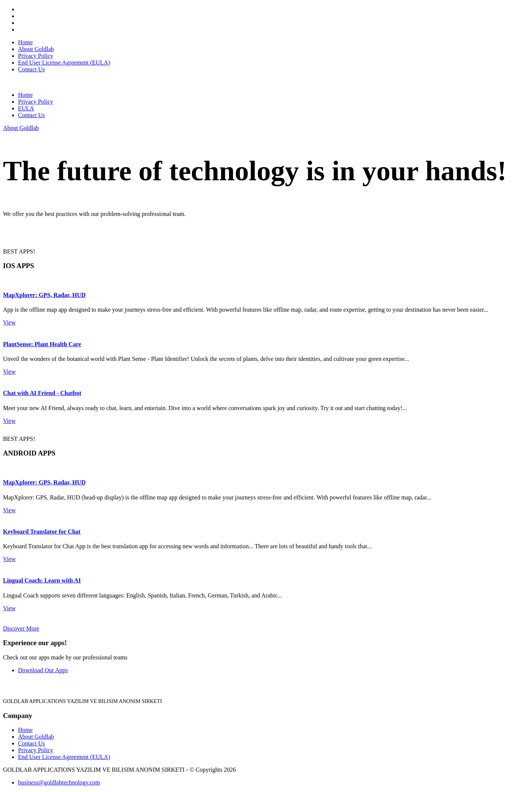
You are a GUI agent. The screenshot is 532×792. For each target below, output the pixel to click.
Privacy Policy (36, 56)
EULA (26, 108)
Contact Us (32, 69)
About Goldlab (36, 49)
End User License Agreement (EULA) (64, 63)
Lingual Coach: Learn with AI (42, 580)
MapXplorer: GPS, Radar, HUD (44, 295)
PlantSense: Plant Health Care (42, 344)
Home (25, 42)
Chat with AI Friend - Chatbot (42, 393)
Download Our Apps (43, 670)
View (9, 322)
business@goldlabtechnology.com (59, 782)
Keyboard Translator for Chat (42, 532)
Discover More (21, 628)
